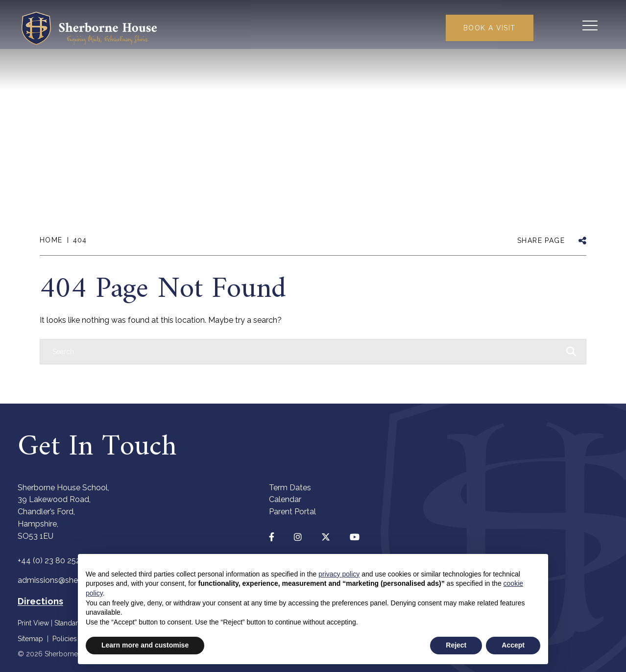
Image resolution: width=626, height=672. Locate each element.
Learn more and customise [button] (145, 645)
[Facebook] (272, 537)
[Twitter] (326, 537)
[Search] (303, 352)
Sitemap (30, 639)
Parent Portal (292, 512)
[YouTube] (355, 537)
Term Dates (290, 488)
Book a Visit (485, 28)
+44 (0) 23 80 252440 (56, 561)
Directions (40, 601)
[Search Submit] (558, 27)
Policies (65, 639)
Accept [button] (513, 645)
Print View (33, 623)
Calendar (285, 499)
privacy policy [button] (339, 574)
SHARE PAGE (541, 240)
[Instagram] (298, 537)
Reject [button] (456, 645)
